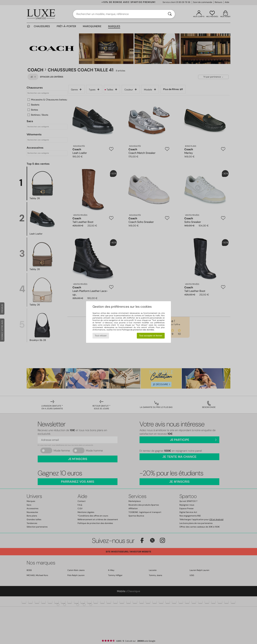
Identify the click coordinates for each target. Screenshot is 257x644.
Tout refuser (101, 336)
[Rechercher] (170, 14)
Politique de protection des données (138, 330)
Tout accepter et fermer (151, 336)
